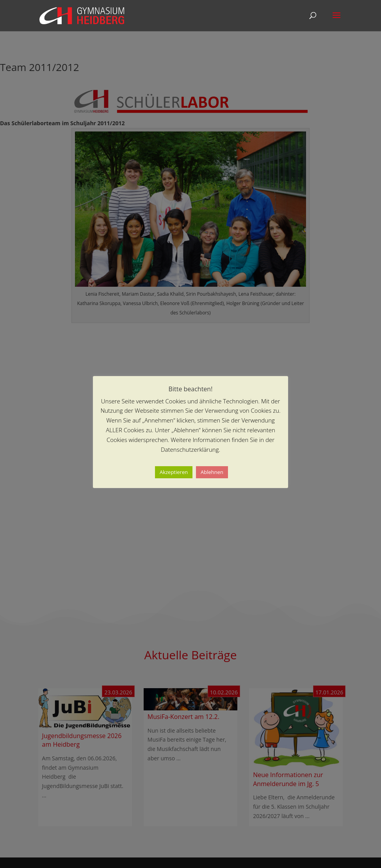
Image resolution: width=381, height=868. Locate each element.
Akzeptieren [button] (174, 472)
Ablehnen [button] (212, 472)
